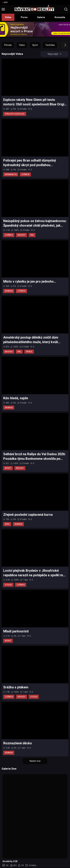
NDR (5, 2)
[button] (62, 45)
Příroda (8, 45)
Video (22, 45)
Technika (50, 45)
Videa (8, 17)
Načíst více (35, 761)
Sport (35, 45)
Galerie (41, 17)
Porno (24, 17)
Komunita (60, 17)
